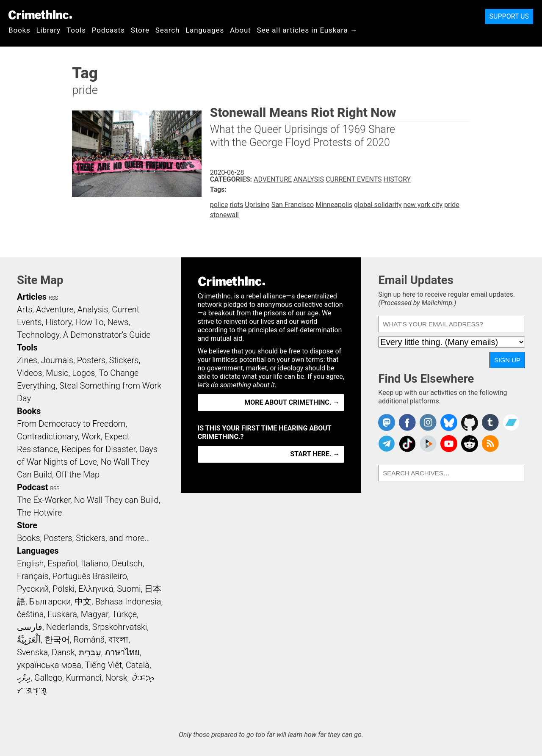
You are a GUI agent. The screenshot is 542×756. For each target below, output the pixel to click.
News (118, 322)
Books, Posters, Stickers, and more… (83, 538)
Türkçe (124, 614)
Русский (33, 589)
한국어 (57, 640)
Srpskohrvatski (120, 627)
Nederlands (67, 627)
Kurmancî (83, 678)
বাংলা (118, 640)
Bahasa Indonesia (128, 601)
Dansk (63, 652)
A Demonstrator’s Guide (107, 335)
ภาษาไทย (122, 652)
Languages (205, 30)
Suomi (129, 589)
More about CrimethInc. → (292, 402)
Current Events (354, 179)
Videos (30, 373)
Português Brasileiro (89, 576)
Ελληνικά (96, 589)
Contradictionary (47, 436)
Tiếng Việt (104, 665)
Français (33, 576)
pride (452, 205)
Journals (57, 360)
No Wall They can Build (116, 500)
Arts (25, 309)
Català (138, 665)
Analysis (309, 179)
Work (91, 436)
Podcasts (108, 30)
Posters (91, 360)
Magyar (95, 614)
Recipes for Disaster (98, 449)
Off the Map (78, 475)
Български (50, 601)
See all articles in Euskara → (307, 30)
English (30, 563)
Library (48, 30)
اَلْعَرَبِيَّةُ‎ (29, 640)
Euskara (62, 614)
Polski (64, 589)
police (219, 205)
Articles (32, 297)
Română (89, 640)
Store (140, 30)
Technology (38, 335)
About (241, 30)
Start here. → (315, 454)
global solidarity (378, 205)
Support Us (509, 16)
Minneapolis (334, 205)
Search (167, 30)
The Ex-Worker (44, 500)
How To (90, 322)
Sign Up (507, 360)
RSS (53, 298)
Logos (83, 373)
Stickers (124, 360)
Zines (27, 360)
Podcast (32, 487)
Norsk (116, 678)
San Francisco (293, 205)
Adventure (273, 179)
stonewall (224, 215)
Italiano (94, 563)
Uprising (257, 205)
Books (19, 30)
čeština (30, 614)
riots (236, 205)
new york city (423, 205)
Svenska (32, 652)
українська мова (49, 665)
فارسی (30, 627)
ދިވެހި (24, 678)
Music (57, 373)
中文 (83, 601)
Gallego (48, 678)
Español (62, 563)
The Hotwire (39, 513)
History (397, 179)
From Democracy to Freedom (71, 424)
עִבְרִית (90, 652)
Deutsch (127, 563)
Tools (76, 30)
